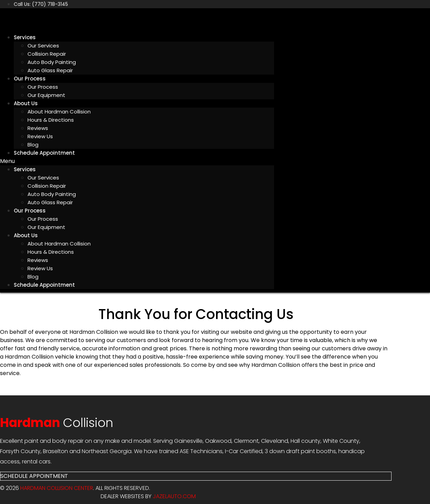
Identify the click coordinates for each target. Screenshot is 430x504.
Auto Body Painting (52, 62)
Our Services (43, 46)
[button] (137, 161)
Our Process (30, 79)
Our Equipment (46, 95)
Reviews (38, 128)
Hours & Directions (51, 120)
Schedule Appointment (44, 153)
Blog (33, 277)
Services (25, 37)
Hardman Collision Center (57, 488)
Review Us (40, 136)
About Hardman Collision (59, 112)
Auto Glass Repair (50, 70)
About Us (26, 103)
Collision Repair (47, 54)
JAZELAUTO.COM (174, 496)
